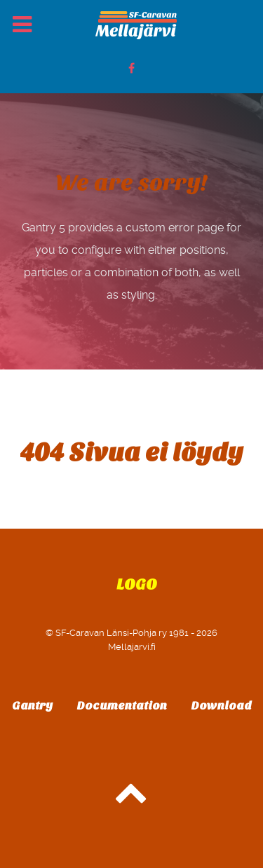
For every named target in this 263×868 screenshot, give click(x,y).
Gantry (32, 706)
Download (222, 706)
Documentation (122, 706)
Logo (137, 585)
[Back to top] (132, 800)
